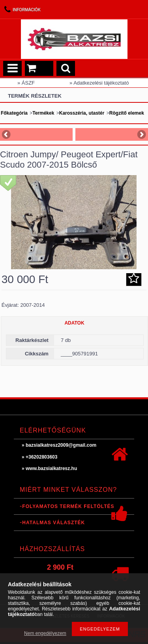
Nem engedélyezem (45, 633)
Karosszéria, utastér (82, 113)
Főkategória (14, 113)
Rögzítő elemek (127, 113)
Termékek (43, 113)
